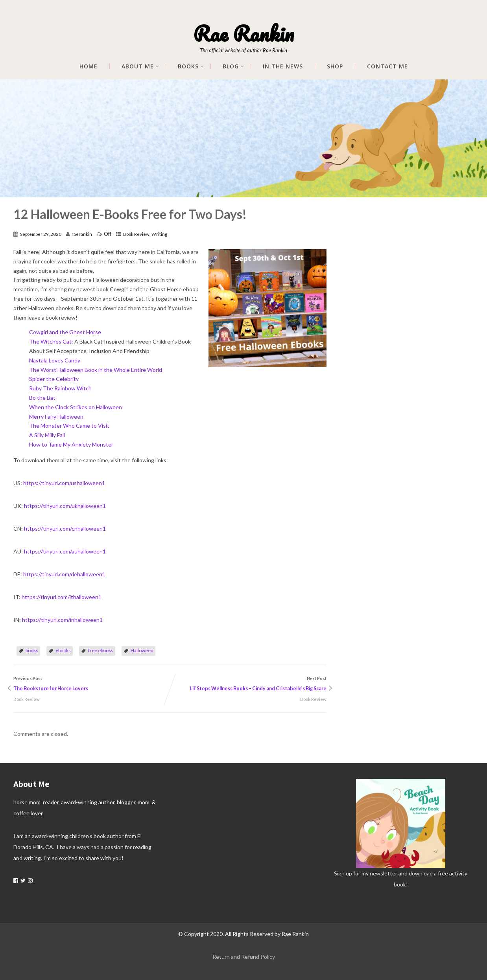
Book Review (136, 234)
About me (140, 66)
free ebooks (101, 650)
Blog (233, 66)
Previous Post (92, 685)
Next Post (248, 685)
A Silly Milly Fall (47, 435)
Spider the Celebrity (54, 379)
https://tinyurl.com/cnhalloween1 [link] (65, 529)
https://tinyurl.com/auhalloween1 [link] (65, 551)
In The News (283, 66)
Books (191, 66)
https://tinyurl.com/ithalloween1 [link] (62, 597)
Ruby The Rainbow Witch (60, 388)
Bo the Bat (42, 398)
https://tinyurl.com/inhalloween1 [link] (62, 620)
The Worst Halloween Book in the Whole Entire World (96, 370)
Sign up (343, 873)
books (32, 650)
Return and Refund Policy (244, 957)
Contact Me (387, 66)
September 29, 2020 (41, 234)
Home (89, 66)
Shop (335, 66)
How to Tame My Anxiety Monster (71, 444)
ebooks (63, 650)
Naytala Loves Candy (55, 360)
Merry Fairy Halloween (56, 416)
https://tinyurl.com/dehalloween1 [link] (64, 574)
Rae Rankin (243, 33)
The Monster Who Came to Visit (69, 426)
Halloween (142, 650)
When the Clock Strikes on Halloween (76, 407)
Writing (159, 234)
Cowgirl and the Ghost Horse (65, 332)
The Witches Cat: (52, 341)
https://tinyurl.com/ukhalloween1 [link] (65, 506)
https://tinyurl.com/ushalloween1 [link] (64, 483)
